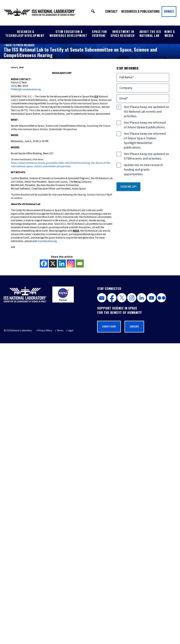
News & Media (170, 34)
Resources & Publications (141, 11)
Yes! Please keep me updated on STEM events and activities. (146, 156)
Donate (169, 11)
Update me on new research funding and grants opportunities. (143, 170)
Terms (60, 331)
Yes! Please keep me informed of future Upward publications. (145, 125)
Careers (134, 326)
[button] (93, 11)
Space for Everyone (99, 34)
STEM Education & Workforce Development (68, 34)
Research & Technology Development (25, 34)
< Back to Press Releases (19, 45)
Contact (111, 11)
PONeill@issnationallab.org (26, 89)
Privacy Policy (45, 331)
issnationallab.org (47, 241)
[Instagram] (71, 264)
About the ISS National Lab (150, 34)
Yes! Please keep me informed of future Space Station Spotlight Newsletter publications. (145, 141)
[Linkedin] (62, 264)
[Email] (80, 264)
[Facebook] (44, 264)
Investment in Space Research (123, 34)
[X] (53, 264)
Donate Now (109, 326)
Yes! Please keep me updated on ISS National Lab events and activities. (146, 112)
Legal (71, 331)
